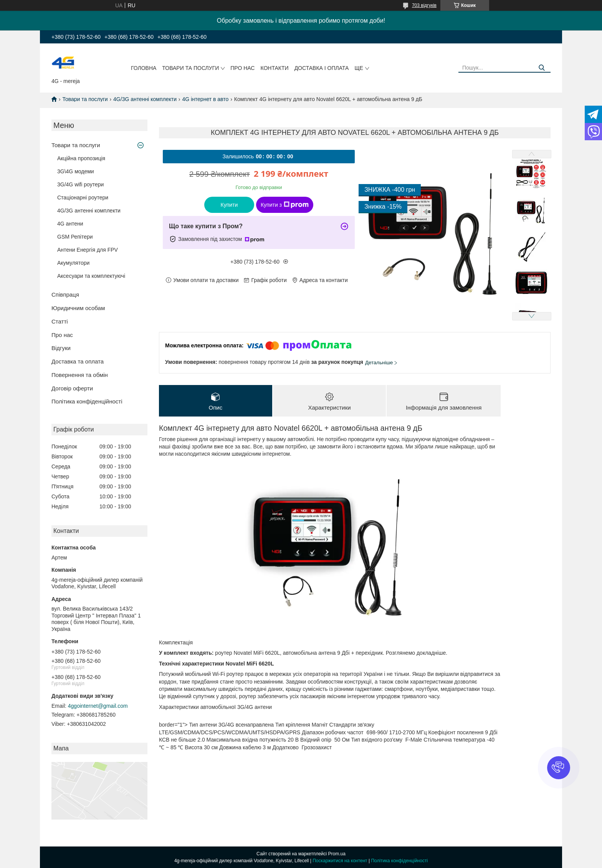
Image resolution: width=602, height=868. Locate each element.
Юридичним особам (78, 308)
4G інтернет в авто (205, 99)
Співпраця (65, 295)
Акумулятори (73, 263)
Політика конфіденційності (87, 401)
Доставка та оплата (78, 361)
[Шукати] (542, 68)
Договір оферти (72, 388)
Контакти (274, 68)
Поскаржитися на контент (340, 861)
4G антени (70, 224)
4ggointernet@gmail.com (98, 706)
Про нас (242, 68)
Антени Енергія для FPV (88, 250)
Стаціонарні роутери (83, 197)
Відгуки (61, 348)
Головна (144, 68)
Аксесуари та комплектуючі (91, 276)
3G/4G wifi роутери (80, 184)
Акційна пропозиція (81, 158)
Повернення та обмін (80, 375)
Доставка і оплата (322, 68)
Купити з (285, 205)
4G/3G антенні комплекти (145, 99)
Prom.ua (337, 854)
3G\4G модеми (76, 171)
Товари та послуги (190, 68)
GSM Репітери (75, 237)
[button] (559, 768)
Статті (60, 321)
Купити (229, 205)
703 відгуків (424, 5)
